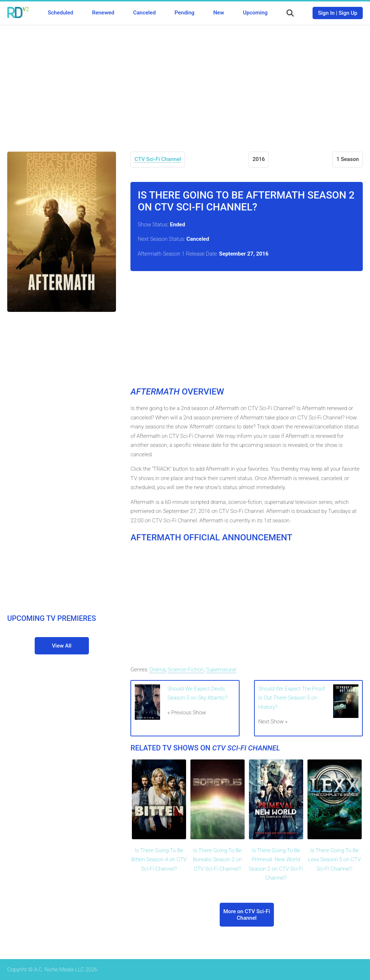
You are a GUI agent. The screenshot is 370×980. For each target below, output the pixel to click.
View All (62, 646)
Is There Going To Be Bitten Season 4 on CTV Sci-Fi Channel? (159, 860)
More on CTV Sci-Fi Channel (247, 915)
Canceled (144, 13)
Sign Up (348, 13)
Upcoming (255, 13)
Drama (158, 670)
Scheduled (60, 13)
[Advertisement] (185, 83)
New (219, 13)
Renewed (103, 13)
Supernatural (221, 670)
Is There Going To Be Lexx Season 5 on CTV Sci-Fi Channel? (334, 860)
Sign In (326, 13)
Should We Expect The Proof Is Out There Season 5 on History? (292, 698)
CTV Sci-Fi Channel (158, 159)
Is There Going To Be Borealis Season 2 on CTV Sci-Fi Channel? (218, 860)
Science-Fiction (186, 670)
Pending (184, 13)
